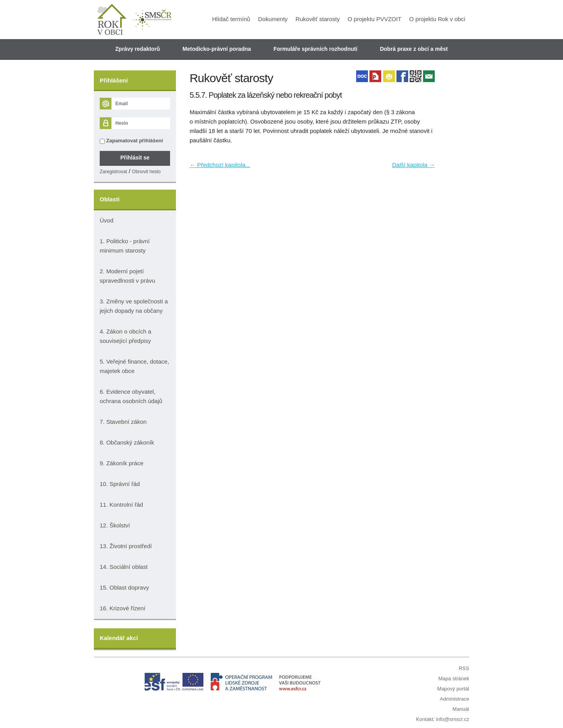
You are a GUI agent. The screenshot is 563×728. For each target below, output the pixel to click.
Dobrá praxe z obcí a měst (414, 49)
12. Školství (115, 525)
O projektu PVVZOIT (375, 19)
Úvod (107, 220)
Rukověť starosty (318, 19)
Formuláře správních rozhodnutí (315, 49)
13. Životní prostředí (126, 546)
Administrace (455, 699)
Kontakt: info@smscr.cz (443, 719)
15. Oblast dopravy (124, 587)
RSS (464, 668)
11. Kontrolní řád (121, 505)
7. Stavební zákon (123, 422)
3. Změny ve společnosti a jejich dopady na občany (134, 306)
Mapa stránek (454, 679)
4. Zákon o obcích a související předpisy (126, 336)
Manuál (461, 709)
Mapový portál (453, 689)
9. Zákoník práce (122, 463)
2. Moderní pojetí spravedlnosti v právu (127, 276)
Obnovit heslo (146, 172)
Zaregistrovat (113, 172)
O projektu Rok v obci (437, 19)
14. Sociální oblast (124, 567)
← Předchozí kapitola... (220, 165)
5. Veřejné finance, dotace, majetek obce (134, 366)
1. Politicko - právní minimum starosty (125, 246)
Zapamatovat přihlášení (131, 141)
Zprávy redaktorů (138, 49)
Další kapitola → (413, 165)
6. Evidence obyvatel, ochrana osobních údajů (131, 396)
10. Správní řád (120, 484)
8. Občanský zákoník (127, 442)
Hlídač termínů (231, 19)
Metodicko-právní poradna (217, 49)
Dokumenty (273, 19)
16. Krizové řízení (123, 608)
